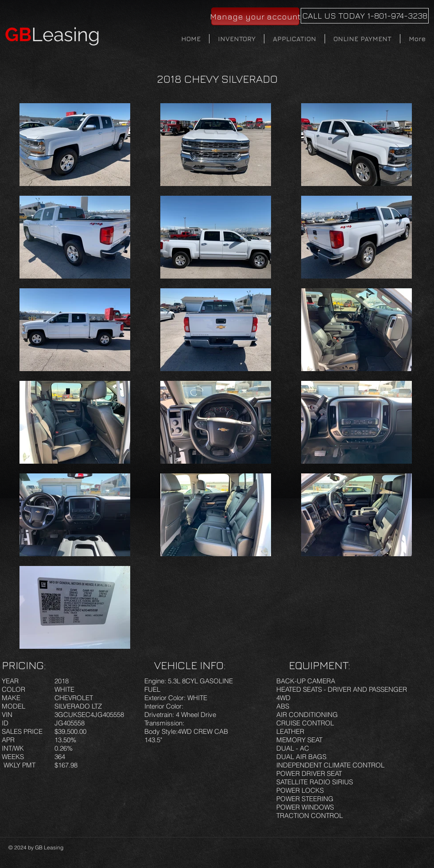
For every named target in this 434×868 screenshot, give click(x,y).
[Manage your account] (255, 16)
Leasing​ (52, 35)
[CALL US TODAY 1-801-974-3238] (365, 16)
